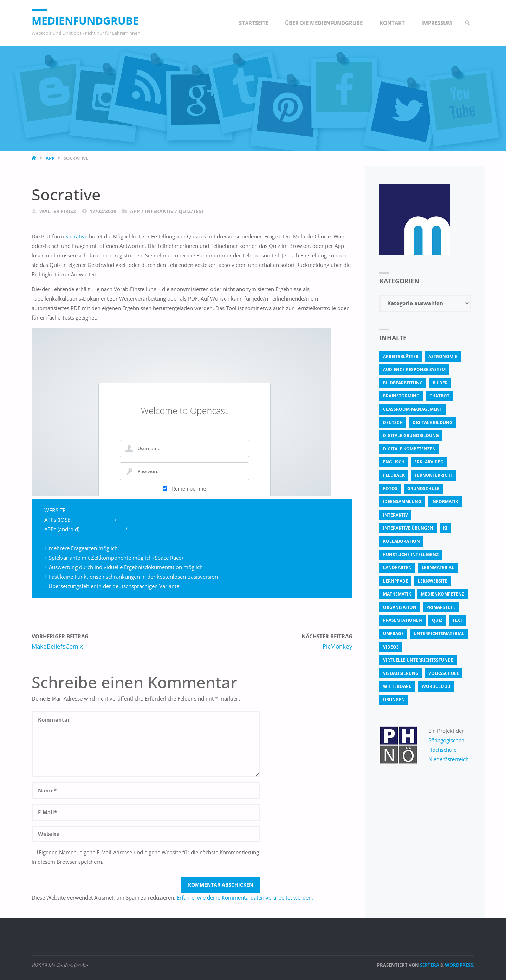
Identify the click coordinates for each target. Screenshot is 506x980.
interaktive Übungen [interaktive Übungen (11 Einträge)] (408, 528)
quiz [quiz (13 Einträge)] (437, 620)
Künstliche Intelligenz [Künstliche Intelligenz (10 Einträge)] (411, 555)
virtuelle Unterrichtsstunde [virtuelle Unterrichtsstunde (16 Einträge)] (418, 660)
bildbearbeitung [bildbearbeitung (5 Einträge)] (403, 383)
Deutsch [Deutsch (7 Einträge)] (393, 423)
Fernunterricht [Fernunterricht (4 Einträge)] (434, 475)
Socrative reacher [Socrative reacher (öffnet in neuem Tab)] (103, 529)
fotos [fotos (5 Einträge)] (390, 489)
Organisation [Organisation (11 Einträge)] (400, 607)
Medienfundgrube (85, 21)
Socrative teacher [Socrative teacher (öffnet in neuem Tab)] (92, 520)
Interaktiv (159, 211)
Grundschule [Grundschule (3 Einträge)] (423, 489)
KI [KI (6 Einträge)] (445, 528)
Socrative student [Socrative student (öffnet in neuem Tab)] (139, 520)
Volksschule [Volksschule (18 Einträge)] (444, 673)
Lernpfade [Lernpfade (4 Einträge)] (395, 581)
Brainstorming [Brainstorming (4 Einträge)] (401, 396)
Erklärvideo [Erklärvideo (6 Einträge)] (429, 462)
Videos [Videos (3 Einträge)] (391, 647)
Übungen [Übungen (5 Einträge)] (394, 700)
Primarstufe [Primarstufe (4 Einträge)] (441, 607)
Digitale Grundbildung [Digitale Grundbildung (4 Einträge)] (411, 436)
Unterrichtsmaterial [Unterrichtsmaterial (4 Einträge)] (439, 634)
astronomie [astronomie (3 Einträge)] (443, 357)
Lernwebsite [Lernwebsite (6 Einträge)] (433, 581)
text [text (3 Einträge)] (457, 620)
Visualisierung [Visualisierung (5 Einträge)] (401, 673)
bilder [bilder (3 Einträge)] (440, 383)
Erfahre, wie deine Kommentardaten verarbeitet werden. (245, 897)
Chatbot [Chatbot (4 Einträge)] (439, 396)
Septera (429, 965)
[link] (468, 23)
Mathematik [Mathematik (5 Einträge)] (397, 594)
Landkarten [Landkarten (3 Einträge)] (397, 568)
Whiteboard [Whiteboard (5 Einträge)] (397, 686)
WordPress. (460, 965)
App (50, 158)
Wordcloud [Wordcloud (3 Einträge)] (436, 686)
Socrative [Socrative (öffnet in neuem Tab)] (76, 236)
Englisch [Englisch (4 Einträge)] (394, 462)
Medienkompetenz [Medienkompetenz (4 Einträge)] (443, 594)
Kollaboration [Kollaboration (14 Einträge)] (401, 541)
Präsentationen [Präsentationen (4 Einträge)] (403, 620)
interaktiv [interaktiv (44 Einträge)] (395, 515)
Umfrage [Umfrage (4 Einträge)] (393, 634)
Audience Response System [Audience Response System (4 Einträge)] (414, 370)
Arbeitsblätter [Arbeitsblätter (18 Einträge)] (401, 357)
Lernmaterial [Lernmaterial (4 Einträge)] (438, 568)
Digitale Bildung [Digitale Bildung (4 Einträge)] (433, 423)
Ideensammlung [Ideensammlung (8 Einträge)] (402, 502)
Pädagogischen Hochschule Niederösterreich (449, 750)
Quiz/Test (191, 211)
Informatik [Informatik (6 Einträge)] (445, 502)
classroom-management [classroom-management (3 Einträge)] (413, 409)
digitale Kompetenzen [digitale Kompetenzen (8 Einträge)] (409, 449)
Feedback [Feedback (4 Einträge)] (394, 475)
